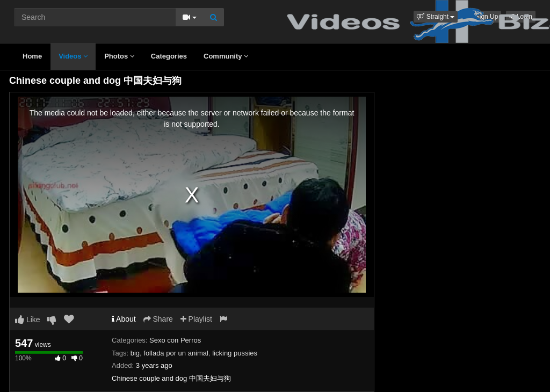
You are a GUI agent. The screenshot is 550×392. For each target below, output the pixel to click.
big (135, 353)
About (124, 319)
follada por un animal (176, 353)
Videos (73, 56)
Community (226, 56)
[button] (436, 17)
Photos (119, 56)
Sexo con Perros (175, 340)
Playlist (196, 319)
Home (32, 56)
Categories (169, 56)
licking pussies (235, 353)
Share (158, 319)
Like (28, 320)
